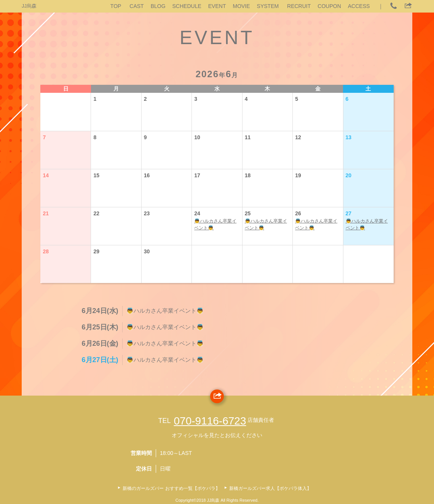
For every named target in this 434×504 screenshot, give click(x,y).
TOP (116, 6)
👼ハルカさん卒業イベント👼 (215, 224)
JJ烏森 (29, 6)
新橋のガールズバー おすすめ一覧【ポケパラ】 (171, 488)
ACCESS (359, 6)
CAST (136, 6)
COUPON (329, 6)
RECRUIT (299, 6)
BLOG (158, 6)
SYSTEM (268, 6)
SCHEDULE (187, 6)
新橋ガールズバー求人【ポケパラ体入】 (270, 488)
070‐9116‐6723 (210, 421)
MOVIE (241, 6)
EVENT (217, 6)
